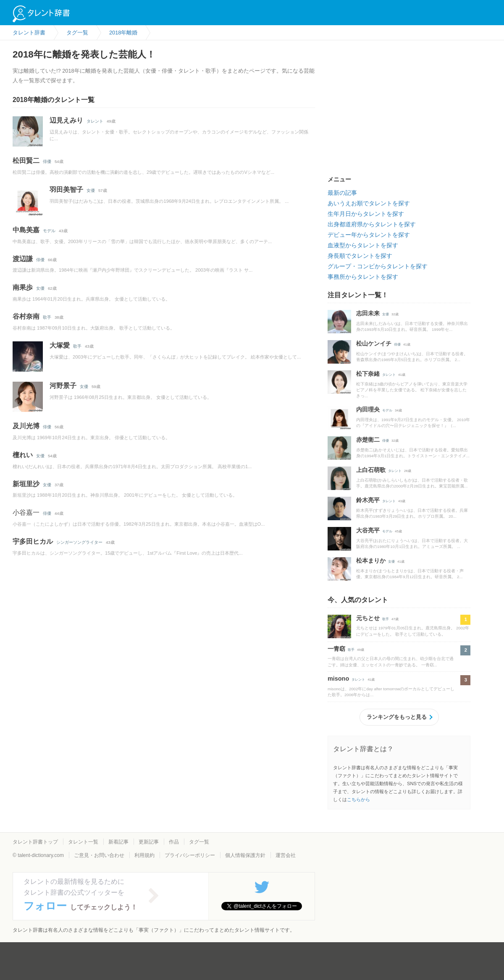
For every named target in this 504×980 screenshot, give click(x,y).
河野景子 (63, 386)
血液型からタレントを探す (363, 245)
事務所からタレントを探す (363, 277)
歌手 (47, 317)
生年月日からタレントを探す (366, 214)
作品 (174, 842)
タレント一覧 (83, 842)
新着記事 (118, 842)
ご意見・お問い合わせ (99, 855)
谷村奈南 (26, 316)
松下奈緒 (368, 374)
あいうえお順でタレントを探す (369, 203)
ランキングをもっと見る (397, 717)
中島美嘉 (26, 230)
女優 (91, 190)
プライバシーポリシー (190, 855)
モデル (49, 231)
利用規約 (144, 855)
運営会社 (286, 855)
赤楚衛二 (368, 440)
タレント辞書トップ (35, 842)
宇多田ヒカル (33, 541)
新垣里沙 (26, 484)
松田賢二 (26, 161)
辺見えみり (66, 120)
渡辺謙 (23, 259)
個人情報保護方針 (245, 855)
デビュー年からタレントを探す (369, 235)
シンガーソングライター (79, 542)
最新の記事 (342, 193)
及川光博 (26, 426)
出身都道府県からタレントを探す (372, 224)
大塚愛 (60, 345)
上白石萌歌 (371, 470)
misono (338, 679)
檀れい (23, 455)
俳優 (47, 161)
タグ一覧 (199, 842)
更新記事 (149, 842)
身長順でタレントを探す (360, 256)
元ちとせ (368, 618)
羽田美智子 (66, 190)
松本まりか (371, 561)
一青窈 (336, 649)
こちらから (358, 799)
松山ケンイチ (374, 343)
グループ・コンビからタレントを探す (378, 266)
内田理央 (368, 409)
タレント (95, 121)
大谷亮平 (368, 530)
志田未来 (368, 313)
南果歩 (23, 287)
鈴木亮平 (368, 500)
